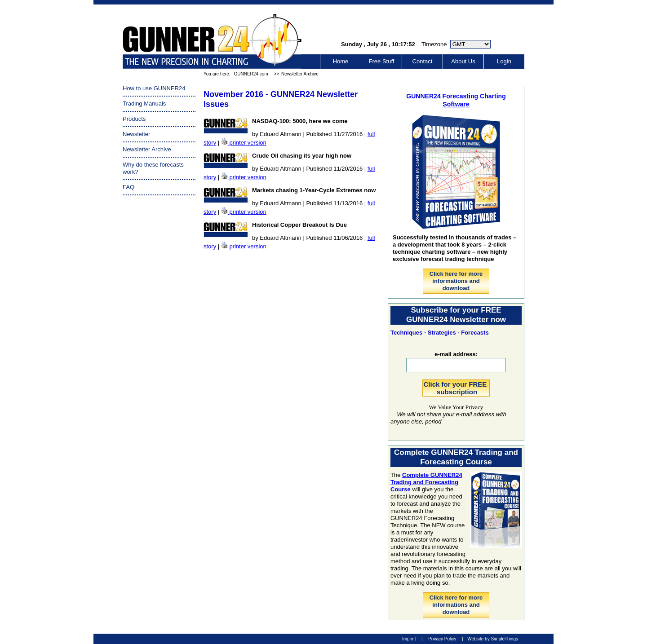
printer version (248, 143)
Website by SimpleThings (493, 639)
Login (504, 61)
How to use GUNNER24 (154, 88)
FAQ (129, 187)
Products (134, 119)
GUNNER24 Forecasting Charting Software (456, 100)
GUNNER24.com (251, 74)
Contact (423, 61)
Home (341, 61)
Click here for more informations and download (456, 281)
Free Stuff (382, 61)
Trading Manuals (144, 104)
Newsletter (136, 134)
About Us (463, 61)
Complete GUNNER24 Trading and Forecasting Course (426, 482)
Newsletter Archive (300, 74)
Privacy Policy (442, 639)
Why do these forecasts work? (153, 168)
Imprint (409, 639)
